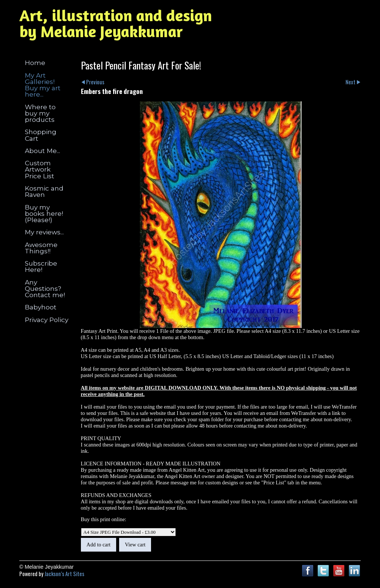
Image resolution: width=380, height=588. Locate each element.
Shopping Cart (41, 135)
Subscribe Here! (41, 266)
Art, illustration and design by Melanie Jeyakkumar (116, 23)
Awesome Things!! (41, 248)
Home (35, 63)
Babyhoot (41, 307)
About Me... (42, 151)
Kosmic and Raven (44, 191)
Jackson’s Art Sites (64, 574)
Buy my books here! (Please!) (44, 214)
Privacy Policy (47, 320)
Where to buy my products (40, 113)
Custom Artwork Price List (40, 169)
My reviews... (44, 232)
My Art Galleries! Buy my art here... (43, 85)
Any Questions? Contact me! (45, 289)
